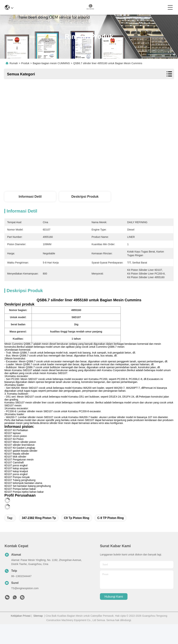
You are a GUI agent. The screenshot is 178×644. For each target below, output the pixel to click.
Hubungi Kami (114, 597)
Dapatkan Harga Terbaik (120, 182)
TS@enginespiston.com (25, 588)
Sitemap (38, 616)
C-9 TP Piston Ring (111, 518)
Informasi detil (30, 197)
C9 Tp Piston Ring (77, 518)
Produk (25, 63)
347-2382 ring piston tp (39, 518)
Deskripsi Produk (85, 197)
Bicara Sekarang (157, 182)
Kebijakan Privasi (21, 616)
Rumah (14, 63)
